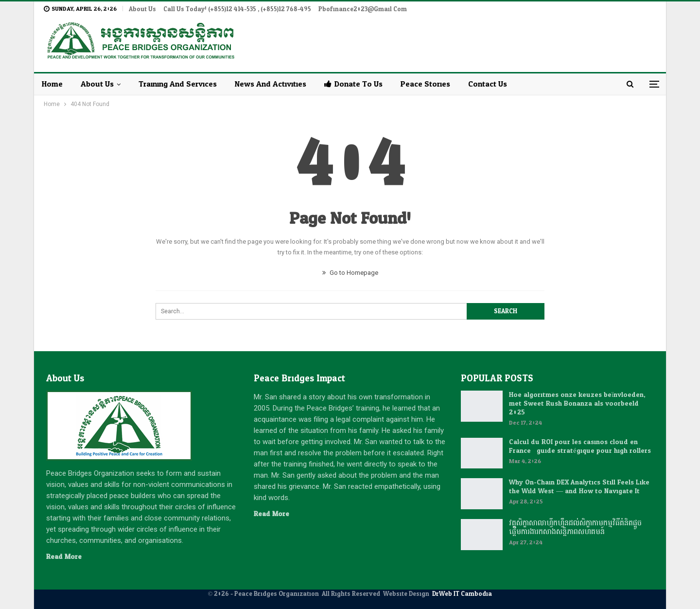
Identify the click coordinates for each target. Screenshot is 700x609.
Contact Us (488, 84)
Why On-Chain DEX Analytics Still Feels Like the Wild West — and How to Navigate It (579, 487)
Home (52, 84)
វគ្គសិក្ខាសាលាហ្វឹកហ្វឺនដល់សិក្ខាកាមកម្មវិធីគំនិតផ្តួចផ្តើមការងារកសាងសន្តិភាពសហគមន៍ (575, 528)
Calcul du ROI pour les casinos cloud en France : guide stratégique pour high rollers (580, 446)
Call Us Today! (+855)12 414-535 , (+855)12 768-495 (237, 9)
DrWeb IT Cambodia (462, 594)
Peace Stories (425, 84)
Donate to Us (353, 84)
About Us (142, 9)
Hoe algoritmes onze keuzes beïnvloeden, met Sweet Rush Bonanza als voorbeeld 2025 (577, 403)
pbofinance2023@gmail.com (363, 9)
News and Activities (271, 84)
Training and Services (178, 84)
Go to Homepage (350, 273)
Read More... (66, 557)
